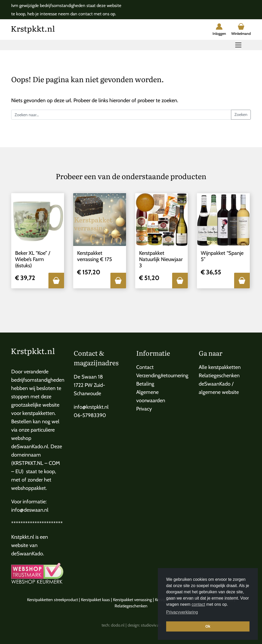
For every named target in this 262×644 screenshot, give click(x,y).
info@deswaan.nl (30, 510)
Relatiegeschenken (219, 375)
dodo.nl (118, 625)
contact (198, 604)
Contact (145, 367)
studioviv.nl (151, 625)
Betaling (145, 384)
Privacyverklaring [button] (182, 612)
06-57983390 (90, 415)
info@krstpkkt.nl (91, 407)
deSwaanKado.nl (30, 446)
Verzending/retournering (162, 375)
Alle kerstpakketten (220, 367)
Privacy (144, 409)
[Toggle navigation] (238, 45)
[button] (56, 281)
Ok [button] (208, 626)
